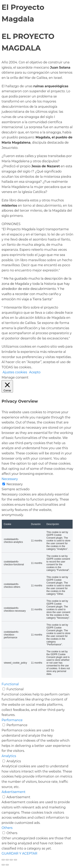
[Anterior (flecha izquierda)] (3, 865)
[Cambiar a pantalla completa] (7, 860)
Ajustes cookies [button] (15, 372)
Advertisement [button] (13, 792)
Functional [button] (10, 684)
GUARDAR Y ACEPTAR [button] (19, 853)
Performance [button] (12, 720)
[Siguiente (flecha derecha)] (7, 865)
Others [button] (7, 828)
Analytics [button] (9, 756)
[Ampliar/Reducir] (3, 860)
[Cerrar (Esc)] (15, 860)
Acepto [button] (35, 372)
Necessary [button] (10, 479)
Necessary (14, 484)
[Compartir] (11, 860)
